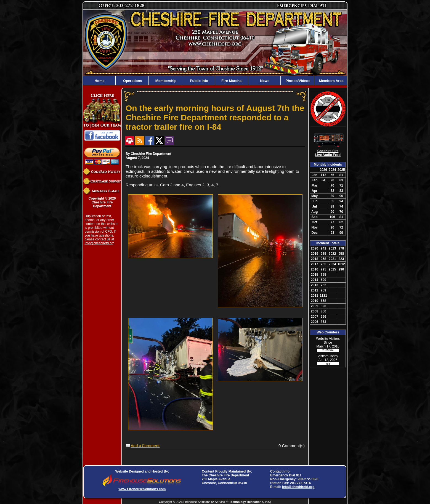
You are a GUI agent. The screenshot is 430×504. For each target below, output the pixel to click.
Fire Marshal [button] (231, 81)
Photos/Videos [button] (298, 81)
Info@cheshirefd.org (100, 243)
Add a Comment (145, 446)
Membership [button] (165, 81)
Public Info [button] (198, 81)
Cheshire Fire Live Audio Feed (328, 153)
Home (99, 81)
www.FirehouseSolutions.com (142, 489)
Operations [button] (132, 81)
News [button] (264, 81)
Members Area (331, 81)
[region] (215, 81)
